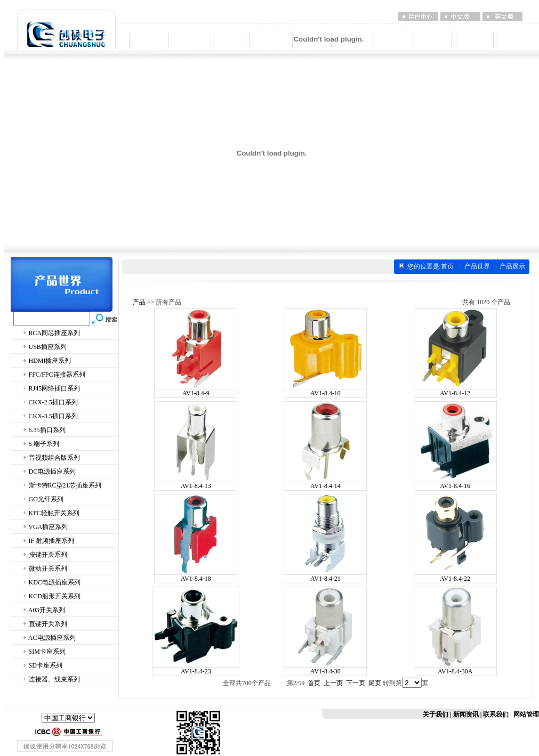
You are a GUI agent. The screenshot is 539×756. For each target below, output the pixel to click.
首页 (314, 683)
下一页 (356, 683)
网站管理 (526, 714)
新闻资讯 (466, 714)
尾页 (375, 683)
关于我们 (436, 714)
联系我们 (496, 714)
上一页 (333, 683)
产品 (139, 302)
